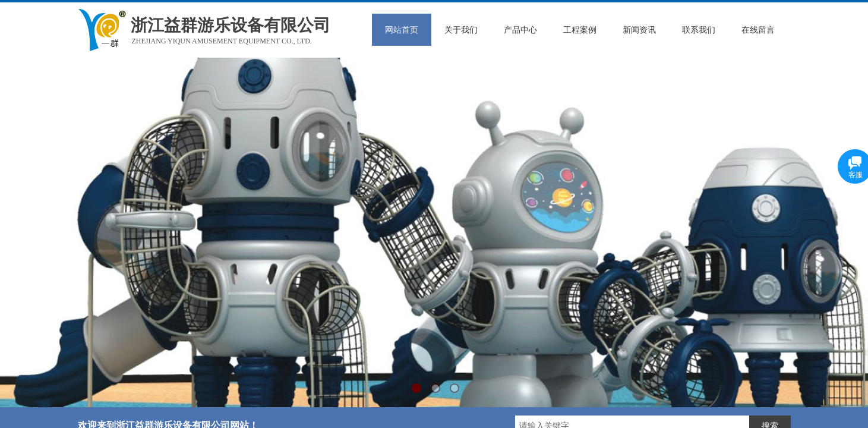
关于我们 (461, 30)
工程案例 (580, 30)
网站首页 (402, 30)
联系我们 (699, 30)
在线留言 (758, 30)
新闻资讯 (639, 30)
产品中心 (520, 30)
